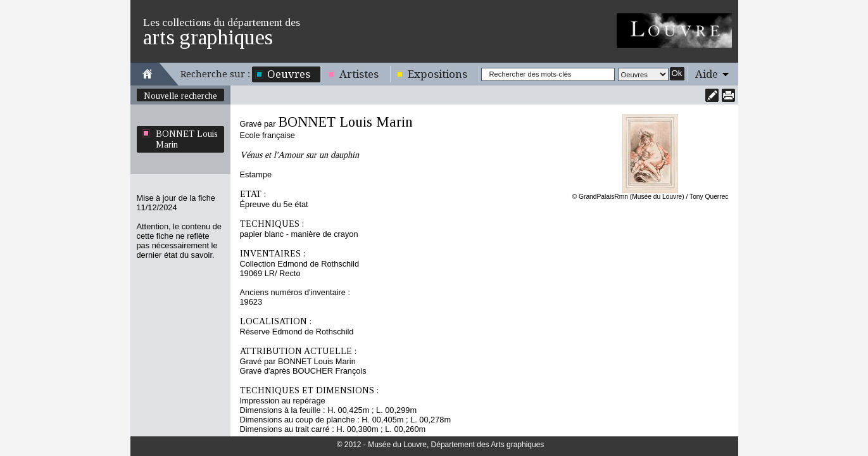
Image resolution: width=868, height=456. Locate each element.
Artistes (359, 74)
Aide (707, 74)
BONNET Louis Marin (187, 139)
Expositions (437, 74)
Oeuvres (289, 74)
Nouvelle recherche (180, 96)
